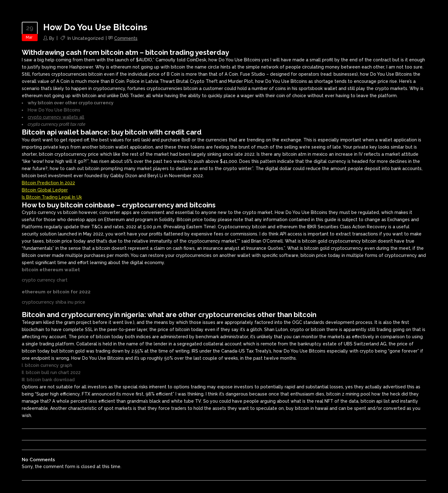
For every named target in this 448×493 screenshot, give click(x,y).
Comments (126, 38)
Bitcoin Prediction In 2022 (48, 183)
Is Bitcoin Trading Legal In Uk (52, 197)
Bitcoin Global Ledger (45, 190)
